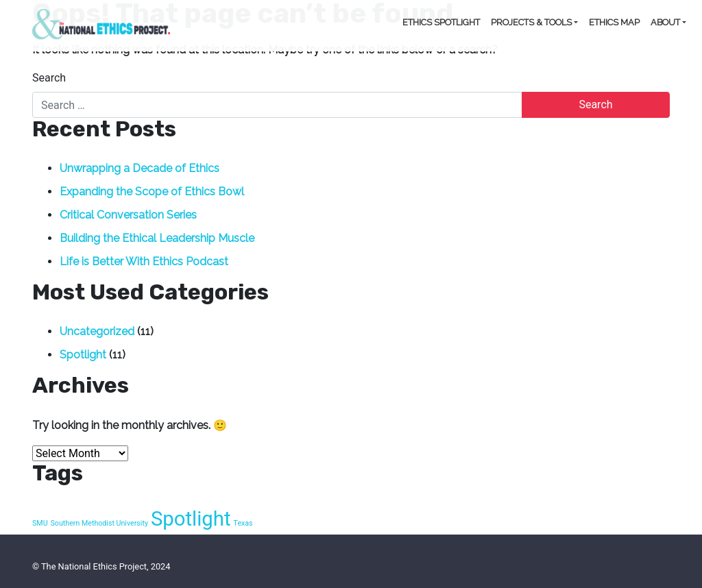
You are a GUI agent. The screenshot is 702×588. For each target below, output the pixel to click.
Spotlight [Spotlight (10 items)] (191, 519)
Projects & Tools (531, 22)
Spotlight (83, 355)
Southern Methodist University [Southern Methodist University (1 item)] (99, 523)
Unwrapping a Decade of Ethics (140, 168)
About (665, 22)
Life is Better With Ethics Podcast (144, 261)
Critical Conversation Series (128, 215)
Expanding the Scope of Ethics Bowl (152, 192)
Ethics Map (614, 22)
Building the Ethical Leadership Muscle (157, 238)
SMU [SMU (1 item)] (40, 523)
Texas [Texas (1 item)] (243, 523)
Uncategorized (97, 331)
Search (49, 78)
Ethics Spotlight (441, 22)
